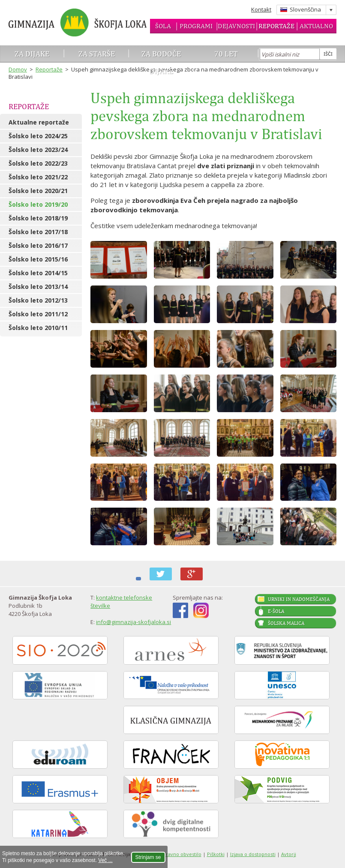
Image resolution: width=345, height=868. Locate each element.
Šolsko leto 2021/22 (38, 177)
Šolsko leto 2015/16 (38, 259)
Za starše (97, 54)
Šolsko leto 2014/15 (38, 273)
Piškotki (216, 854)
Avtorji (289, 854)
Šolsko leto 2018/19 (38, 218)
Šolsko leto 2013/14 (38, 287)
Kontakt (261, 9)
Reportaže (276, 26)
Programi (196, 26)
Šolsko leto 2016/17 (38, 245)
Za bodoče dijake (161, 62)
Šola (163, 26)
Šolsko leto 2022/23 (38, 163)
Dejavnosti (236, 26)
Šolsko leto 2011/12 (38, 314)
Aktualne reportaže (39, 122)
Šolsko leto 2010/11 (38, 328)
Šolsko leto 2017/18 (38, 232)
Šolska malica (286, 623)
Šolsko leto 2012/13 (38, 300)
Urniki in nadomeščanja (299, 599)
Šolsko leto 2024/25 (38, 136)
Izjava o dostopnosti (253, 854)
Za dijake (32, 54)
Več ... (105, 860)
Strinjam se (148, 857)
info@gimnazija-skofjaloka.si (133, 622)
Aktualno (316, 26)
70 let (226, 54)
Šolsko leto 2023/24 (38, 150)
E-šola (276, 611)
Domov (18, 69)
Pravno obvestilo (182, 854)
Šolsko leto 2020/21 (38, 191)
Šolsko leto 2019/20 (38, 204)
